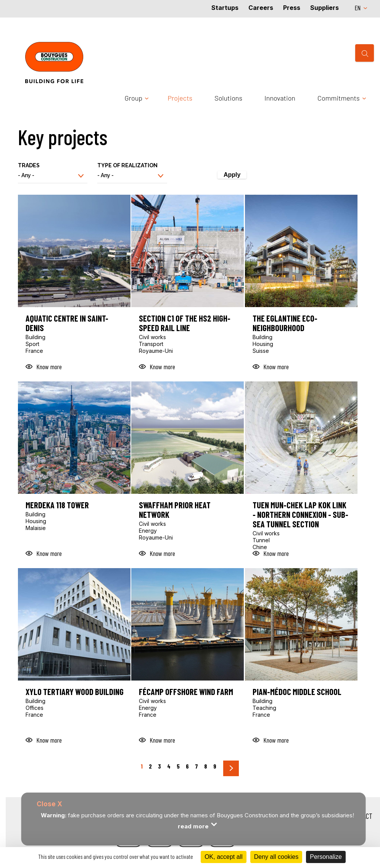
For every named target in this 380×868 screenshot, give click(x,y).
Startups (225, 8)
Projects (180, 98)
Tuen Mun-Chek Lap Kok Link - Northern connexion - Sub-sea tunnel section (300, 515)
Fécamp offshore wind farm (186, 692)
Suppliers (324, 8)
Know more (49, 367)
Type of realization (127, 165)
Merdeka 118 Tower (57, 505)
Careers (261, 8)
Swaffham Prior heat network (175, 510)
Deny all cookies (276, 857)
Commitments (338, 98)
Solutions (228, 98)
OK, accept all (224, 857)
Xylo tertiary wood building (75, 692)
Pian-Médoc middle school (297, 692)
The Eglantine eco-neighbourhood (285, 323)
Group (134, 98)
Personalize (326, 857)
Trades (29, 165)
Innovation (280, 98)
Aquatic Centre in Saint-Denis (67, 323)
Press (292, 8)
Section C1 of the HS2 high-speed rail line (185, 323)
